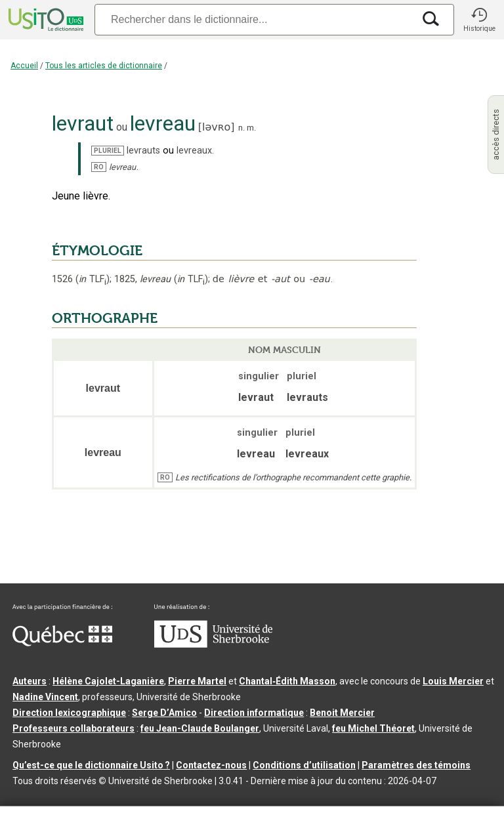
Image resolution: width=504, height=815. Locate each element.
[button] (479, 20)
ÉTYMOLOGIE (97, 251)
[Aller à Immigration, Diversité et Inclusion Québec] (62, 643)
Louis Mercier (453, 681)
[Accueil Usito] (45, 20)
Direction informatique (254, 713)
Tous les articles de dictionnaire (104, 66)
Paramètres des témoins (416, 765)
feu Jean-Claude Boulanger (200, 728)
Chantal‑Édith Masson (287, 681)
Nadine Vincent (45, 697)
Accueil (24, 66)
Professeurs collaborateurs (73, 728)
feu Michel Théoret (373, 728)
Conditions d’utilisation (304, 765)
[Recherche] (254, 19)
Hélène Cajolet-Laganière (108, 681)
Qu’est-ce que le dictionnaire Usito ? (91, 765)
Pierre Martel (197, 681)
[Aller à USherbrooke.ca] (213, 644)
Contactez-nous (211, 765)
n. (241, 128)
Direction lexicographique (69, 713)
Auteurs (30, 681)
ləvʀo (216, 127)
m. (251, 128)
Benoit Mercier (342, 713)
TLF (93, 279)
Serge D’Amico (164, 713)
